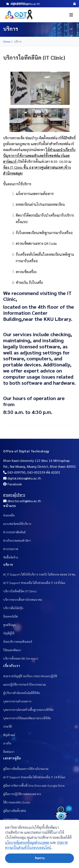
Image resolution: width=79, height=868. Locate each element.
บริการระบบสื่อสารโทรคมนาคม (23, 599)
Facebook (13, 484)
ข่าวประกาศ (11, 549)
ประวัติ (7, 726)
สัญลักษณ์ (9, 735)
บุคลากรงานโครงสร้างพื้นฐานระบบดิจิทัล (28, 710)
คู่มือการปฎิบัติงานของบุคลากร (22, 794)
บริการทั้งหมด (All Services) (21, 658)
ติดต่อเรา (9, 752)
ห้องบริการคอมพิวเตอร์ (18, 641)
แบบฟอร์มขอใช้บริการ (17, 524)
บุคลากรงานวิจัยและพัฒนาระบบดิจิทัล (27, 718)
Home (7, 41)
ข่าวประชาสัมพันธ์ (14, 532)
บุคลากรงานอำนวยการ (17, 701)
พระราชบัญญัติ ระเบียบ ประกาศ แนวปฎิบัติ (30, 676)
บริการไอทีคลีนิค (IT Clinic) (20, 591)
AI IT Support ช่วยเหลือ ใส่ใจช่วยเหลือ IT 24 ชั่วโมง (34, 583)
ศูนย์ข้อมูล (9, 625)
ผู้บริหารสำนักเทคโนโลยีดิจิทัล (21, 693)
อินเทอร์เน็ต (11, 616)
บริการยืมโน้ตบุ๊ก (13, 608)
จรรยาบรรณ (11, 819)
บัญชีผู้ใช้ (9, 633)
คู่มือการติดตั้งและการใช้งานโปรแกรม (26, 769)
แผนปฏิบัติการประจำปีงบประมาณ (24, 684)
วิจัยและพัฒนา (12, 650)
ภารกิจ (7, 743)
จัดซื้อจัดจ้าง (11, 557)
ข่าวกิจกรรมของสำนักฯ (17, 540)
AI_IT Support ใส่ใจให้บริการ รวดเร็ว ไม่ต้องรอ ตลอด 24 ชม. (39, 574)
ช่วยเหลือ (9, 515)
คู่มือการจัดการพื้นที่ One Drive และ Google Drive (34, 785)
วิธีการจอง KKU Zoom (17, 802)
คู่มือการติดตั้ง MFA (15, 811)
